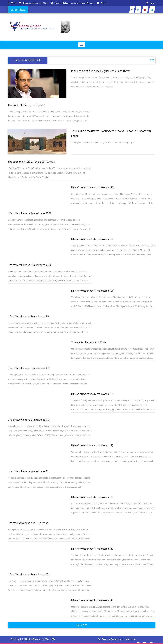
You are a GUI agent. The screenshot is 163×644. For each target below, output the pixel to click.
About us (131, 639)
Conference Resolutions (110, 639)
